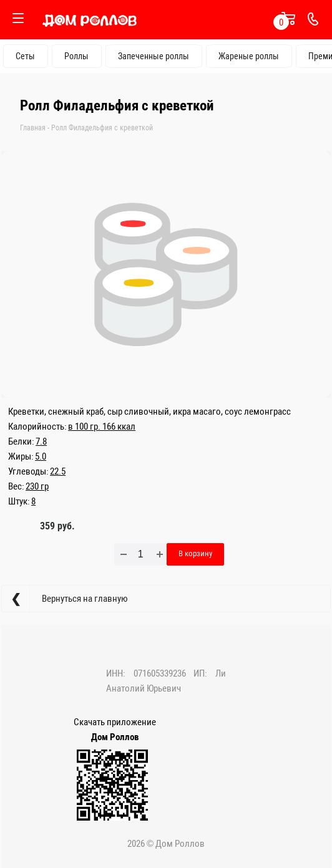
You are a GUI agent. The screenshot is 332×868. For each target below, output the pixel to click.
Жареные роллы (249, 56)
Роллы (76, 56)
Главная (33, 128)
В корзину (195, 553)
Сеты (25, 56)
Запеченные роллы (154, 56)
